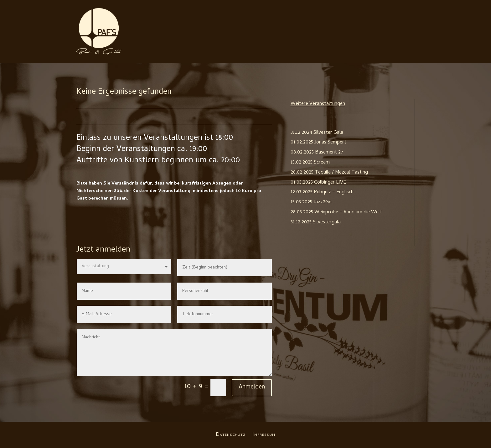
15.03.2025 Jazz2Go (311, 202)
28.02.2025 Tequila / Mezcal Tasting (329, 173)
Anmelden (252, 387)
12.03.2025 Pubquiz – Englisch (322, 192)
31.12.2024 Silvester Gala (317, 133)
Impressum (264, 434)
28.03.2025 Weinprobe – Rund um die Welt (336, 212)
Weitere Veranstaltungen (318, 104)
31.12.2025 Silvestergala (316, 222)
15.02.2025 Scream (310, 163)
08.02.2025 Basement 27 (317, 153)
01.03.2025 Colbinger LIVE (318, 183)
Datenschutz (231, 434)
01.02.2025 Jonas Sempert (318, 143)
